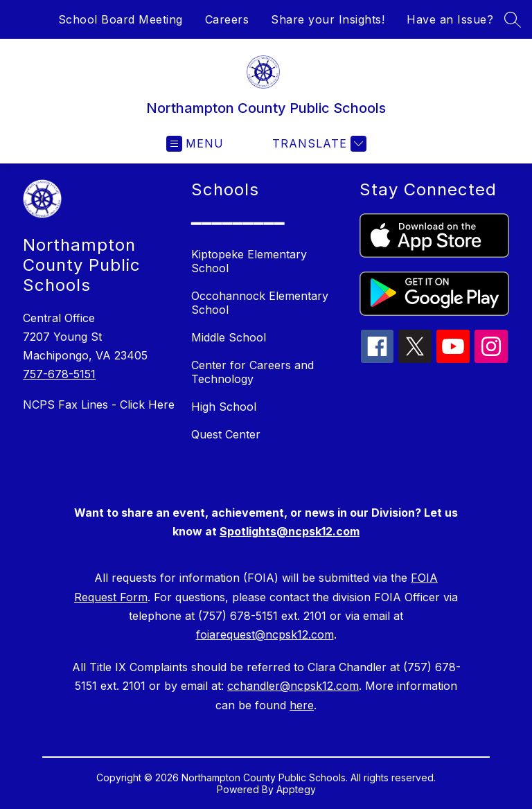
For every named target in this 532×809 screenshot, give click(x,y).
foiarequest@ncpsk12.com (265, 634)
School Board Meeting (121, 19)
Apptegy (296, 789)
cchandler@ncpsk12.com (293, 686)
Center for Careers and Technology (252, 372)
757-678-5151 (59, 374)
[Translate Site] (318, 144)
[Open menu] (195, 144)
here (302, 705)
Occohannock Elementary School (260, 303)
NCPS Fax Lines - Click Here (99, 404)
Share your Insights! (328, 19)
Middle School (229, 337)
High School (224, 407)
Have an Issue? (450, 19)
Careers (227, 19)
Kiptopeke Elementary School (249, 261)
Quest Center (226, 434)
